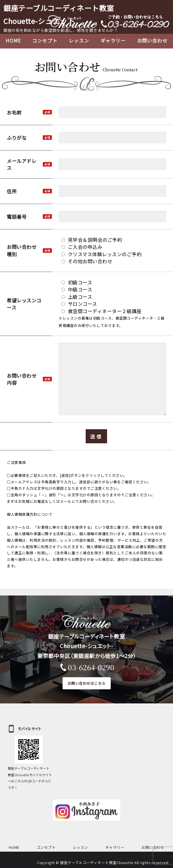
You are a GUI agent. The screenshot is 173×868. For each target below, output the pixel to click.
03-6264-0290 (91, 667)
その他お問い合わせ (87, 261)
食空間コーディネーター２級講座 (101, 311)
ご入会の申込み (82, 247)
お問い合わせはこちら (87, 683)
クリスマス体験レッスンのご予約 (101, 254)
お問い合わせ (153, 847)
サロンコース (79, 304)
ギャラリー (113, 40)
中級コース (77, 289)
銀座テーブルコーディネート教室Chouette (97, 863)
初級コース (77, 282)
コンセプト (45, 40)
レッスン (79, 40)
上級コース (77, 297)
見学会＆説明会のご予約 (92, 240)
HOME (13, 40)
